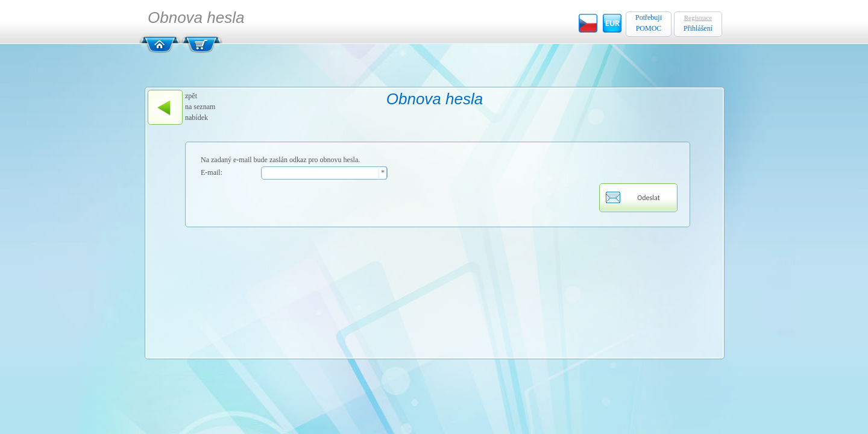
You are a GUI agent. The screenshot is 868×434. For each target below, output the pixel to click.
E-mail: (212, 172)
